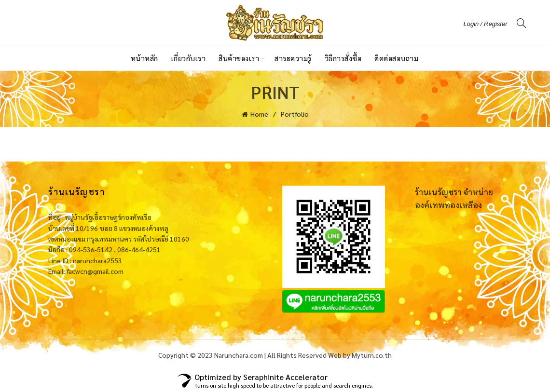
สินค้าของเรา (239, 58)
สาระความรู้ (293, 58)
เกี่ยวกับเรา (189, 58)
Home (259, 114)
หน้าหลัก (144, 58)
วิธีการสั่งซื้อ (343, 58)
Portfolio (295, 114)
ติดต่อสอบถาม (396, 58)
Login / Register (485, 24)
